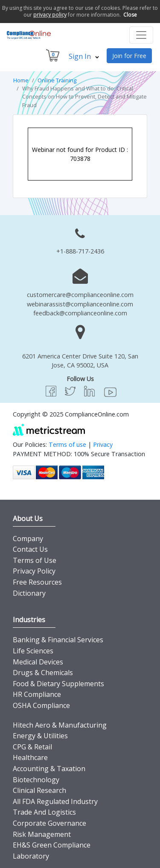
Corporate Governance (49, 823)
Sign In (84, 56)
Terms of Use (35, 560)
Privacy (103, 444)
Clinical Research (39, 790)
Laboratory (31, 856)
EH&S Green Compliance (52, 845)
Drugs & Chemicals (43, 673)
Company (28, 539)
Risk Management (42, 834)
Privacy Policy (34, 571)
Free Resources (37, 582)
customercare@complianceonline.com (80, 295)
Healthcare (30, 757)
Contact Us (30, 549)
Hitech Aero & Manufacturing (60, 725)
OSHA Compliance (41, 705)
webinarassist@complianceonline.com (80, 304)
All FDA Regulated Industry (55, 801)
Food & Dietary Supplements (58, 684)
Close (130, 15)
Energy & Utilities (40, 736)
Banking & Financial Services (58, 640)
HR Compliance (37, 694)
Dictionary (29, 593)
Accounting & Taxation (49, 769)
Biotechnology (36, 780)
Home (21, 80)
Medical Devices (38, 662)
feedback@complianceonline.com (80, 313)
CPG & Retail (32, 747)
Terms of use (67, 444)
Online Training (57, 80)
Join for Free (129, 56)
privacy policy (50, 15)
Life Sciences (33, 651)
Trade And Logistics (44, 812)
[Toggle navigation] (141, 35)
